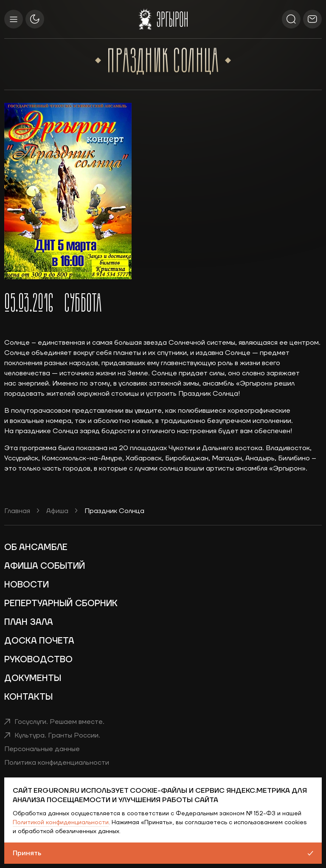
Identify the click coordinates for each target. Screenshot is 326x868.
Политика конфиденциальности (57, 763)
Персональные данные (42, 749)
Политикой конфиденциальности (61, 823)
